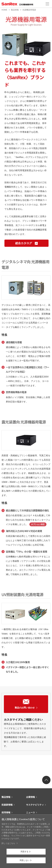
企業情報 (31, 797)
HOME (4, 10)
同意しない (25, 860)
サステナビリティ (35, 805)
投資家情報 (7, 805)
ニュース (31, 813)
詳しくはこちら (8, 843)
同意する (25, 852)
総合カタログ (26, 243)
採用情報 (6, 813)
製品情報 (15, 10)
